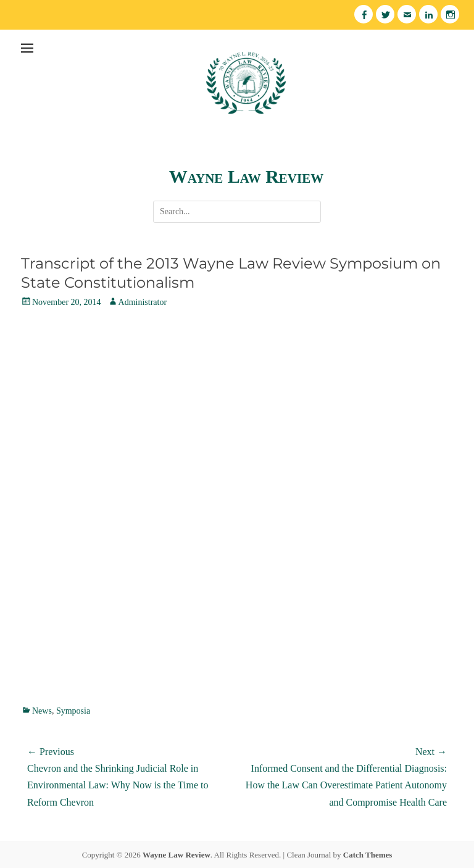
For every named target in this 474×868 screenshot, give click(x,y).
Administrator (143, 302)
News (42, 711)
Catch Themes (368, 855)
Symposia (73, 711)
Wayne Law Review (246, 176)
